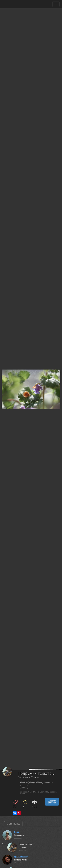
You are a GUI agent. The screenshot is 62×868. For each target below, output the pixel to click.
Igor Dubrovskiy (21, 857)
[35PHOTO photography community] (15, 4)
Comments (13, 824)
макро (24, 787)
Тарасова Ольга (28, 778)
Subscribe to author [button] (52, 802)
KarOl (17, 832)
